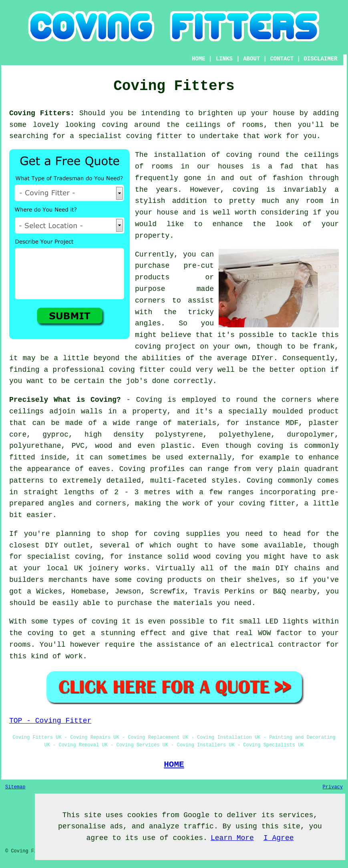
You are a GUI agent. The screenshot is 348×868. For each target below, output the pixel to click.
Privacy (333, 787)
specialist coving (64, 557)
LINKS (224, 59)
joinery (104, 568)
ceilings (203, 125)
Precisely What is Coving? (65, 400)
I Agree (279, 838)
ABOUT (251, 59)
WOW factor (280, 633)
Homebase (89, 591)
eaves (99, 469)
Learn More (232, 838)
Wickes (49, 591)
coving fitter (154, 136)
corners (297, 400)
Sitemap (15, 787)
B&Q (280, 591)
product (324, 411)
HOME (199, 59)
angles (148, 323)
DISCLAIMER (320, 59)
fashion (288, 178)
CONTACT (282, 59)
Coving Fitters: (42, 113)
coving (115, 125)
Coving (149, 400)
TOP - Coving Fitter (50, 721)
